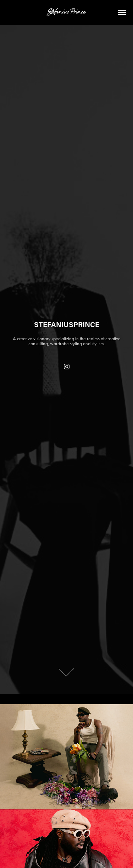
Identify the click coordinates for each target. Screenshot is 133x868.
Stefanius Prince (67, 12)
